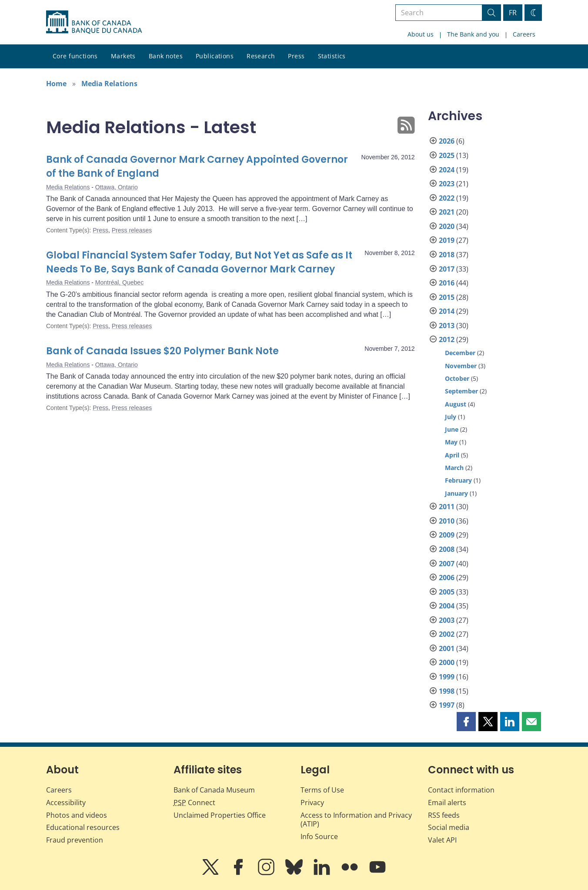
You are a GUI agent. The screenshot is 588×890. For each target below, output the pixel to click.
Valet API (442, 840)
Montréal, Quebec (119, 282)
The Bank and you (473, 34)
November (461, 366)
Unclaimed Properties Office (220, 815)
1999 (447, 677)
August (456, 404)
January (456, 493)
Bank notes (166, 56)
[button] (466, 722)
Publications (215, 56)
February (458, 480)
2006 (447, 578)
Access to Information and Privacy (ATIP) (356, 820)
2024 (447, 170)
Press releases (132, 230)
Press (296, 56)
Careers (524, 34)
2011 (447, 507)
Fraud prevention (75, 840)
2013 (447, 326)
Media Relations (109, 84)
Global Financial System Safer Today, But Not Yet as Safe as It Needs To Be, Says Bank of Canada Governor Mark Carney (199, 262)
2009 (447, 535)
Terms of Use (322, 790)
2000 (447, 662)
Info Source (319, 836)
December (460, 353)
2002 (447, 634)
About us (421, 34)
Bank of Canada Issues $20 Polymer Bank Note (162, 351)
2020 (447, 226)
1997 (447, 705)
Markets (123, 56)
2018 (447, 255)
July (451, 417)
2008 (447, 549)
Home (56, 84)
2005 (447, 592)
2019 (447, 240)
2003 (447, 620)
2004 (447, 606)
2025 (447, 155)
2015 (447, 297)
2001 (447, 648)
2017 (447, 269)
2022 (447, 198)
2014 (447, 311)
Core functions (75, 56)
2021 (447, 212)
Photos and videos (77, 815)
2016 (447, 283)
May (451, 442)
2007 (447, 564)
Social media (449, 827)
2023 (447, 184)
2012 (447, 339)
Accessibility (66, 803)
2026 (447, 141)
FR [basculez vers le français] (513, 13)
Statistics (332, 56)
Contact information (461, 790)
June (452, 429)
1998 (447, 691)
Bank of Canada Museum (214, 790)
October (457, 378)
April (452, 455)
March (454, 468)
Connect (194, 803)
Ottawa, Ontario (117, 187)
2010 (447, 521)
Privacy (312, 803)
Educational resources (83, 827)
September (461, 391)
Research (261, 56)
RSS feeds (444, 815)
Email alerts (447, 803)
